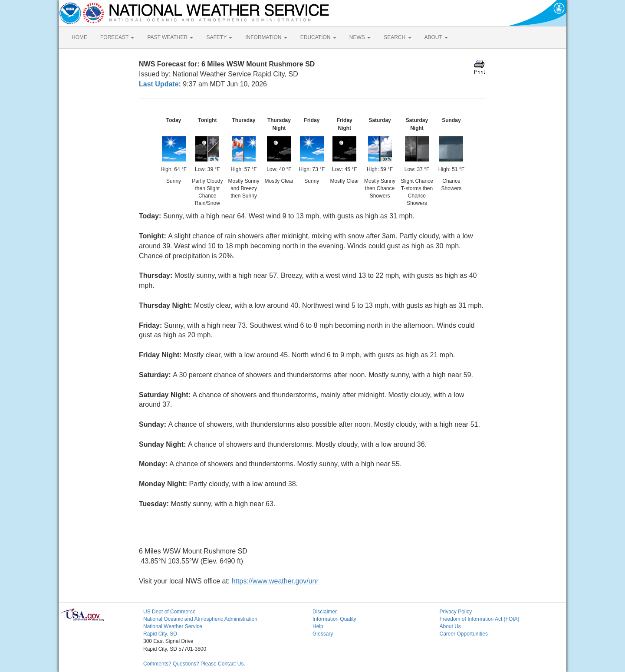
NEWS (360, 37)
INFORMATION (266, 37)
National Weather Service (173, 626)
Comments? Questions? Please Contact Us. (194, 664)
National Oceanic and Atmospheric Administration (200, 619)
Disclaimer (325, 612)
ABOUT (436, 37)
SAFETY (219, 37)
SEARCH (397, 37)
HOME (79, 37)
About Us (450, 626)
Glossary (323, 634)
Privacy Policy (456, 612)
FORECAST (117, 37)
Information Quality (334, 619)
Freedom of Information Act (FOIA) (480, 619)
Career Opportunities (464, 634)
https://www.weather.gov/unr (275, 581)
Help (318, 626)
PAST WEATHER (170, 37)
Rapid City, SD (160, 634)
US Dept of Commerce (169, 612)
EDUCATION (318, 37)
